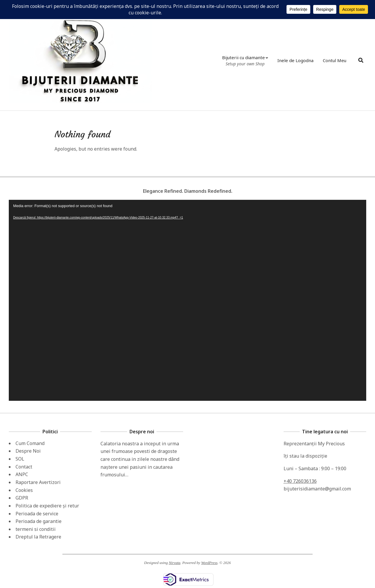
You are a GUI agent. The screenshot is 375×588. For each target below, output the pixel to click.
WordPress (209, 563)
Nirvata (175, 563)
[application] (187, 300)
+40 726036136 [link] (300, 481)
